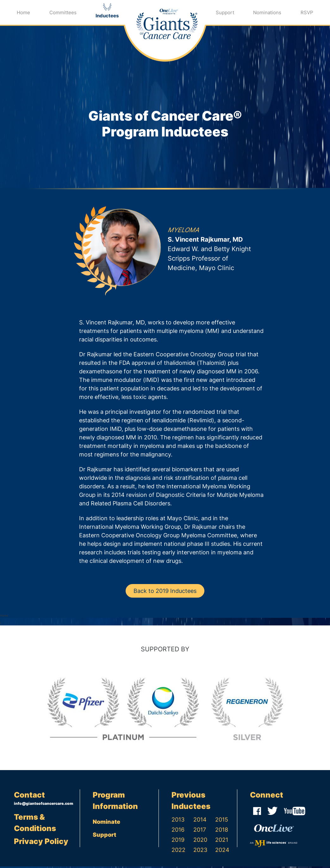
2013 (178, 821)
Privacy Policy (41, 843)
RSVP (307, 12)
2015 (222, 821)
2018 (222, 831)
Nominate (106, 823)
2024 (222, 851)
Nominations (267, 12)
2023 (200, 851)
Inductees (107, 16)
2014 (200, 821)
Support (225, 12)
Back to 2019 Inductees (165, 592)
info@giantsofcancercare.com (44, 805)
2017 (200, 831)
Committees (63, 12)
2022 (178, 851)
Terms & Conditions (35, 824)
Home (23, 12)
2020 (200, 841)
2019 (178, 841)
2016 (178, 831)
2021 (222, 841)
